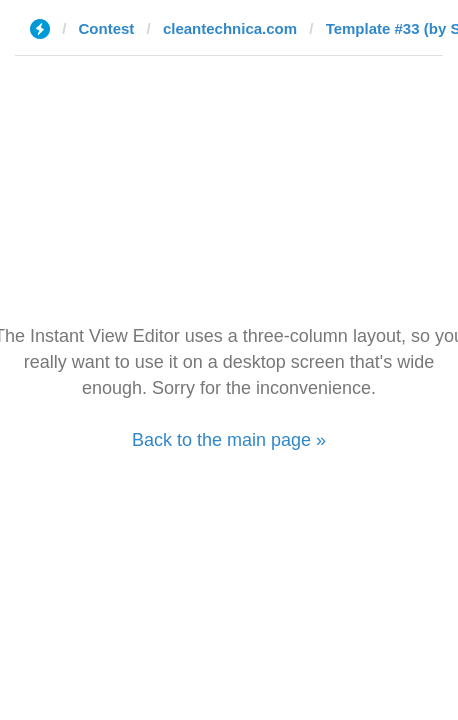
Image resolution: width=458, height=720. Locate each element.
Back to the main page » (229, 440)
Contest (107, 28)
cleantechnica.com (230, 28)
